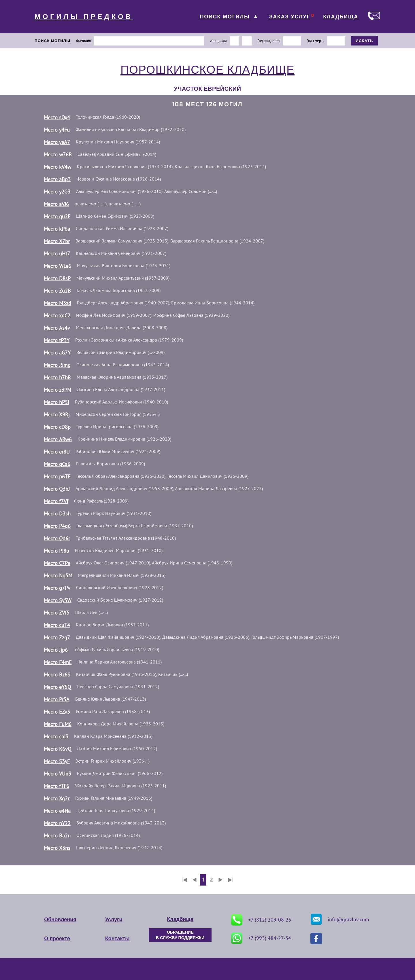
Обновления (60, 920)
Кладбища (180, 919)
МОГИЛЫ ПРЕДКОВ (84, 17)
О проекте (57, 939)
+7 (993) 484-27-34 (261, 938)
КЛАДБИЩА (341, 17)
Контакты (117, 939)
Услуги (114, 920)
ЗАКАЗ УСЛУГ (290, 17)
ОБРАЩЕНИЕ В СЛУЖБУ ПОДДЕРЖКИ (180, 935)
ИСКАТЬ (364, 41)
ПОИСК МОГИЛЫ (225, 17)
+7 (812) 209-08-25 (261, 920)
